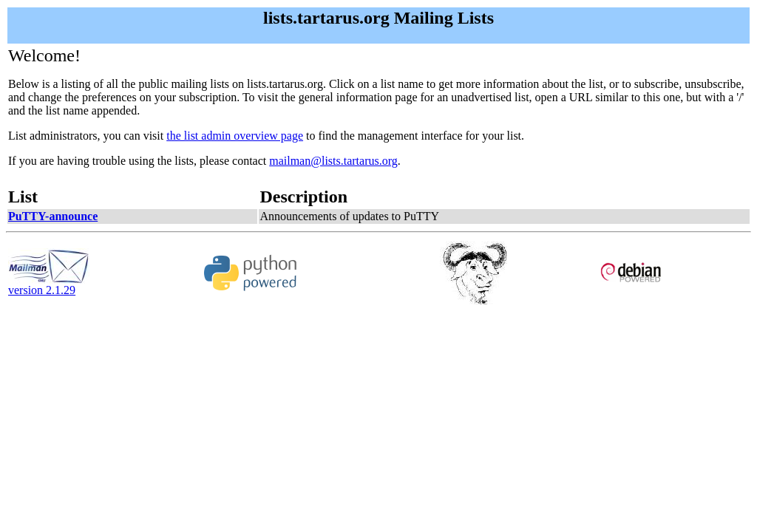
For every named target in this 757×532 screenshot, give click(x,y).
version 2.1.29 (49, 285)
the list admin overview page (235, 136)
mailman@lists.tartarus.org (333, 161)
